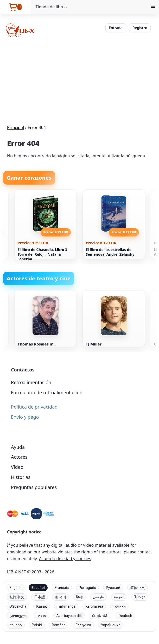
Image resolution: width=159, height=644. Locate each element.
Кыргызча (94, 606)
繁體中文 (17, 597)
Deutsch (125, 616)
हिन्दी (79, 597)
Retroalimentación (31, 382)
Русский (113, 588)
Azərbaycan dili (69, 616)
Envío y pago (25, 417)
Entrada (116, 28)
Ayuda (18, 447)
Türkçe (140, 597)
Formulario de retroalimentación (47, 392)
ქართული (18, 616)
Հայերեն (100, 616)
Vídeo (17, 467)
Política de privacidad (34, 407)
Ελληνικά (83, 625)
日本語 (40, 597)
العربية (119, 597)
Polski (37, 625)
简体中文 (138, 588)
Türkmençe (66, 606)
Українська (111, 625)
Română (59, 625)
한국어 (61, 597)
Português (87, 588)
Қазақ (42, 606)
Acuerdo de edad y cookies (65, 559)
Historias (21, 477)
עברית (41, 616)
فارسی (98, 597)
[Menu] (153, 7)
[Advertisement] (79, 82)
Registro (140, 28)
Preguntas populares (34, 487)
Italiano (16, 625)
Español (38, 588)
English (15, 588)
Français (62, 588)
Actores (19, 457)
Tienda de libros (51, 7)
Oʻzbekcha (18, 606)
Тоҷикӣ (119, 606)
